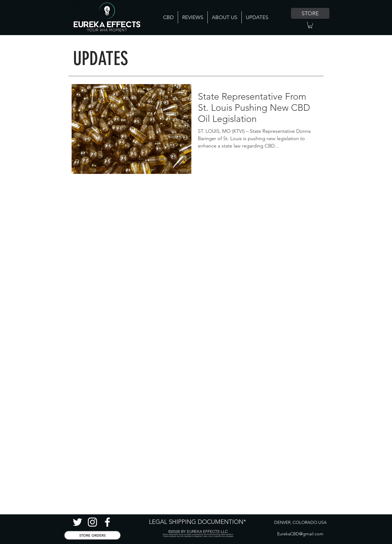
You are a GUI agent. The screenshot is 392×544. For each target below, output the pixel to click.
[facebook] (107, 522)
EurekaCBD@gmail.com (300, 534)
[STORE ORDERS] (92, 535)
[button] (310, 25)
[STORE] (310, 13)
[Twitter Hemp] (77, 522)
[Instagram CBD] (92, 522)
